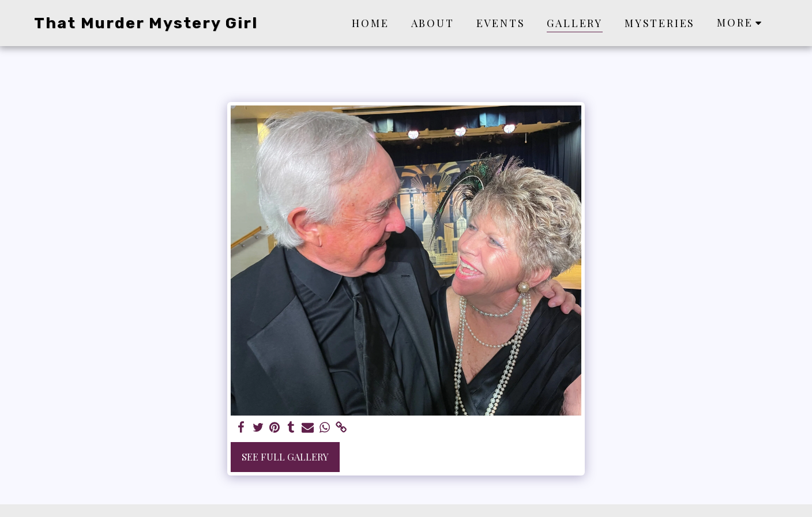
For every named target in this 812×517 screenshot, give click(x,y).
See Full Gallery (285, 456)
